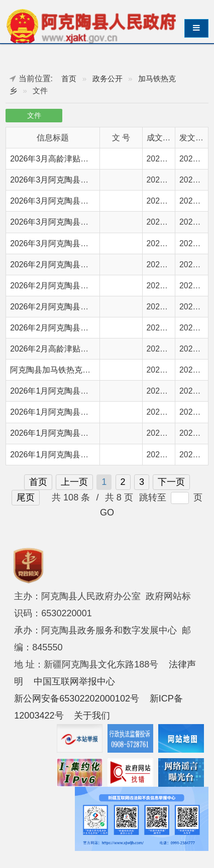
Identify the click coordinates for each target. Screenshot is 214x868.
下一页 (171, 482)
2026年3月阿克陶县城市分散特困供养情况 (85, 222)
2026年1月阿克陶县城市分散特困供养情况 (85, 412)
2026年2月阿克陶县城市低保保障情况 (77, 307)
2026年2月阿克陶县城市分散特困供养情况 (85, 265)
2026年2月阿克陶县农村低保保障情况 (77, 328)
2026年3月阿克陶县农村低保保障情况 (77, 180)
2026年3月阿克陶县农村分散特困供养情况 (85, 243)
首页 (69, 78)
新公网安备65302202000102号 (77, 699)
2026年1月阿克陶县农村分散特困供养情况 (85, 391)
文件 (34, 116)
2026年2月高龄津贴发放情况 (61, 349)
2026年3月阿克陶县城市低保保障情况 (77, 201)
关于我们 (92, 716)
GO (107, 512)
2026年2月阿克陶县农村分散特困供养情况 (85, 286)
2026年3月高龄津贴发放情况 (61, 159)
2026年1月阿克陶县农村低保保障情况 (77, 455)
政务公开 (108, 78)
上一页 (74, 482)
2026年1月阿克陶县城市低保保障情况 (77, 433)
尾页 (26, 497)
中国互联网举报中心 (74, 681)
